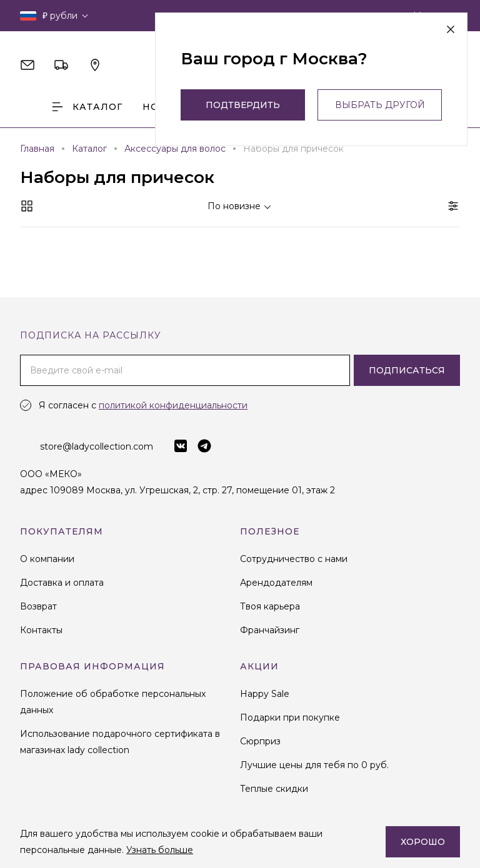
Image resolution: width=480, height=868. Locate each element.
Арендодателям (276, 583)
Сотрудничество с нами (294, 559)
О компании (47, 559)
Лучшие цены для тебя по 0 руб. (314, 765)
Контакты (41, 630)
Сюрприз (260, 741)
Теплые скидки (274, 789)
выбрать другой (380, 105)
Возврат (38, 606)
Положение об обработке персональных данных (113, 702)
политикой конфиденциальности (173, 405)
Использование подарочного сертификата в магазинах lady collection (120, 742)
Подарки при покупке (290, 718)
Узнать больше (160, 850)
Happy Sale (265, 694)
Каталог (86, 107)
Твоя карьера (270, 606)
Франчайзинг (270, 630)
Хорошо (423, 842)
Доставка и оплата (62, 583)
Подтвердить (243, 105)
